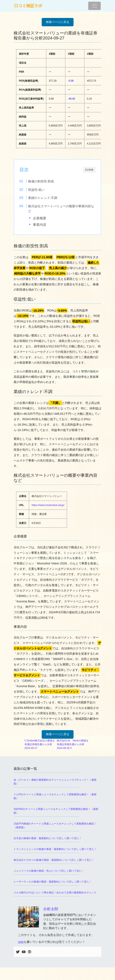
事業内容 (40, 225)
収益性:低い (36, 190)
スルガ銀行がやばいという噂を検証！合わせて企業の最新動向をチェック (55, 893)
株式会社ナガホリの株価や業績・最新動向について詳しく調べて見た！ (54, 860)
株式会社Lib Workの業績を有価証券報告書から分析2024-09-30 (73, 744)
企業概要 (40, 218)
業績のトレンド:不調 (43, 198)
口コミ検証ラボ (28, 6)
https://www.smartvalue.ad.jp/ (48, 505)
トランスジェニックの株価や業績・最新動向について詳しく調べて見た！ (55, 849)
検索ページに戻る (58, 22)
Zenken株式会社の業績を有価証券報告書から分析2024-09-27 (40, 744)
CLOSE (89, 170)
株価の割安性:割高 (41, 181)
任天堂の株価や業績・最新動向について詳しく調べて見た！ (48, 838)
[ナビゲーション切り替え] (94, 6)
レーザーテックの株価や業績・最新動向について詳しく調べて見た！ (53, 882)
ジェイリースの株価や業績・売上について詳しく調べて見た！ (49, 871)
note (21, 942)
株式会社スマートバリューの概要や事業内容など (61, 209)
